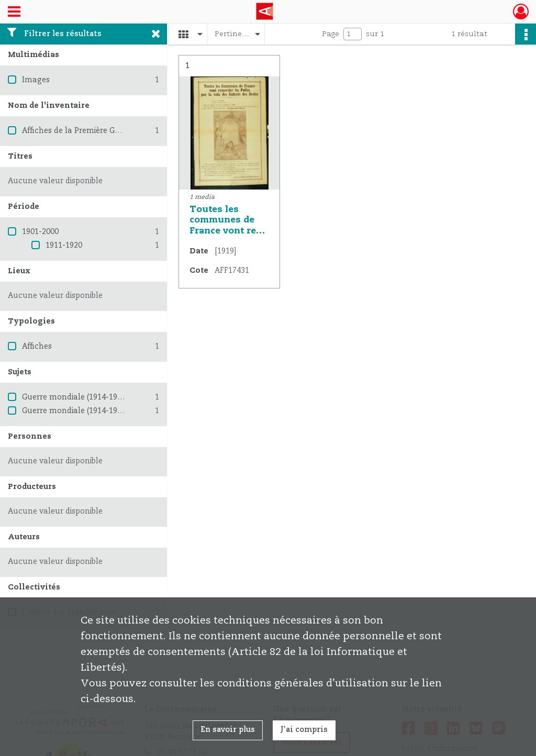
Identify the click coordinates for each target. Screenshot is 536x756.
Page (331, 34)
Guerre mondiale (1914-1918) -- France (93, 411)
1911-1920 (64, 246)
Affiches (37, 347)
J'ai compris (304, 730)
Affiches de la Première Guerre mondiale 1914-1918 (116, 131)
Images (36, 80)
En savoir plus (228, 730)
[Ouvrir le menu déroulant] (14, 13)
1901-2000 (40, 232)
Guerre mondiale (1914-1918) (75, 397)
